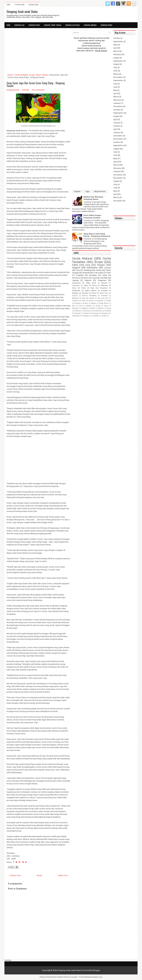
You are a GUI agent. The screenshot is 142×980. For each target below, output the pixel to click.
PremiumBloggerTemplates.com (91, 977)
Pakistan (77, 311)
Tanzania (76, 285)
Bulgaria (75, 293)
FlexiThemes (52, 977)
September (118, 41)
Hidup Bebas (104, 303)
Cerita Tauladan (21, 75)
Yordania (85, 316)
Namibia (101, 308)
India (105, 275)
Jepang (75, 280)
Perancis (76, 278)
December (118, 106)
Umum (91, 301)
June (115, 71)
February (117, 54)
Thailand (75, 301)
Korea (94, 293)
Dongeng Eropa (34, 25)
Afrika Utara (104, 293)
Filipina (93, 303)
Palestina (86, 311)
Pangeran (102, 280)
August (116, 58)
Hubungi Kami (33, 5)
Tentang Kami (19, 5)
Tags (87, 191)
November (118, 77)
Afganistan (76, 283)
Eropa (32, 75)
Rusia (86, 278)
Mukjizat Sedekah (88, 308)
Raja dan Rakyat (88, 298)
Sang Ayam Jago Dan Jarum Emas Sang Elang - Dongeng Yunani (36, 84)
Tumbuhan (76, 316)
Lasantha (74, 977)
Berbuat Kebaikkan (89, 296)
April (116, 48)
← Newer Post (14, 875)
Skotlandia (76, 290)
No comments (38, 90)
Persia (84, 288)
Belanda (86, 273)
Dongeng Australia (73, 25)
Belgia (109, 301)
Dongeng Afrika (106, 25)
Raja (106, 278)
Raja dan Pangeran (99, 288)
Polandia (108, 311)
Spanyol (104, 283)
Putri (109, 273)
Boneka (77, 303)
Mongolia (75, 308)
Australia (104, 290)
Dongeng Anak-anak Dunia (22, 11)
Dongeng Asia (19, 25)
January (117, 103)
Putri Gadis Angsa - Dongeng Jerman (93, 216)
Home (8, 5)
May (115, 45)
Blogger (97, 970)
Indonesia (92, 267)
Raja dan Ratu (103, 298)
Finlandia (104, 296)
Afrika (99, 270)
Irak (73, 306)
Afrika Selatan (91, 290)
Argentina (100, 301)
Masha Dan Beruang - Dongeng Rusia (94, 198)
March (116, 51)
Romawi (77, 313)
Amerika (96, 278)
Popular (77, 191)
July (115, 67)
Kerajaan (93, 275)
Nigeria (88, 280)
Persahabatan (97, 311)
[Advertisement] (38, 50)
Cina (78, 270)
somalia (104, 316)
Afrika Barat (91, 283)
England (80, 275)
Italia (86, 285)
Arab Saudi (98, 273)
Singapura (105, 313)
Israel (80, 306)
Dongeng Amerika (90, 25)
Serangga (95, 313)
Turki (83, 301)
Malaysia (104, 285)
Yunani (45, 75)
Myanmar (75, 298)
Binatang (88, 270)
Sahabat (86, 313)
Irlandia (85, 293)
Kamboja (89, 306)
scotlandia (95, 316)
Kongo (98, 306)
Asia (88, 265)
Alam (74, 288)
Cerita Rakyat (82, 258)
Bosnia (85, 303)
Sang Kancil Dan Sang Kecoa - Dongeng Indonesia (97, 235)
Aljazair (75, 296)
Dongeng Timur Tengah (53, 25)
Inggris (76, 267)
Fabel (38, 75)
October (117, 38)
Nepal (109, 308)
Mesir (106, 306)
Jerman (107, 268)
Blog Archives (100, 191)
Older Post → (64, 875)
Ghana (94, 285)
